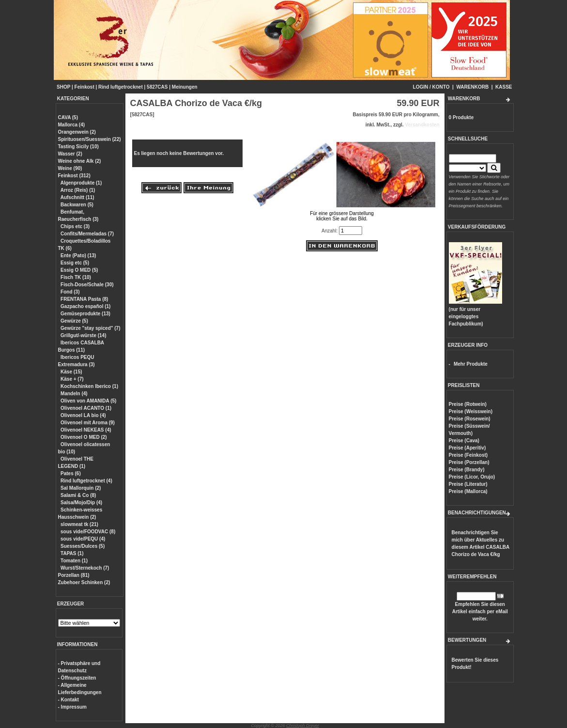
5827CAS (157, 87)
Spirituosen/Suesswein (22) (90, 139)
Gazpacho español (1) (85, 306)
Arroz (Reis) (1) (78, 190)
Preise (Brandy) (467, 470)
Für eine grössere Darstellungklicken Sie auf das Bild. (342, 213)
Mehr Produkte (471, 364)
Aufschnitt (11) (77, 197)
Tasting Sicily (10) (78, 147)
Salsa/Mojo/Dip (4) (81, 503)
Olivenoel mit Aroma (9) (88, 423)
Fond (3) (70, 292)
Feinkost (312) (74, 176)
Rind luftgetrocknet (121, 87)
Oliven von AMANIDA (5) (88, 401)
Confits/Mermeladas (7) (87, 234)
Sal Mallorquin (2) (81, 488)
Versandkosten (422, 125)
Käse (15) (71, 372)
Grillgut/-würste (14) (83, 335)
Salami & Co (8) (78, 495)
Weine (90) (70, 168)
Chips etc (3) (75, 226)
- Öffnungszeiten (77, 678)
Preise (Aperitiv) (467, 448)
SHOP (63, 87)
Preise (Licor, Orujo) (472, 477)
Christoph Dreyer (303, 726)
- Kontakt (69, 700)
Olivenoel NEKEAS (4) (86, 430)
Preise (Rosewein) (470, 419)
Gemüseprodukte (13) (85, 314)
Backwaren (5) (77, 205)
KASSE (504, 87)
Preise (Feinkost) (468, 455)
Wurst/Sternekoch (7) (85, 568)
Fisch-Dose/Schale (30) (87, 285)
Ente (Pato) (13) (78, 256)
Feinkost (84, 87)
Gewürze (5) (74, 321)
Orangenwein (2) (77, 132)
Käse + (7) (72, 379)
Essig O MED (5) (79, 270)
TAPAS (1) (72, 553)
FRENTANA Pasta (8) (84, 299)
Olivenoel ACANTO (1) (86, 408)
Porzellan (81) (74, 575)
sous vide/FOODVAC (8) (88, 532)
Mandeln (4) (74, 394)
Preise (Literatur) (468, 484)
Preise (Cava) (464, 441)
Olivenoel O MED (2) (84, 437)
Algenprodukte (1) (81, 183)
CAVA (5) (68, 117)
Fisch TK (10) (76, 277)
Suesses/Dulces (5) (83, 546)
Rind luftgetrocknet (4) (86, 481)
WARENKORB (472, 87)
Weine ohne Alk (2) (80, 161)
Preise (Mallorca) (468, 491)
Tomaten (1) (74, 561)
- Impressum (72, 707)
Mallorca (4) (72, 125)
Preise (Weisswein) (471, 411)
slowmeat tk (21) (79, 524)
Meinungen (185, 87)
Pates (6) (71, 473)
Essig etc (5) (75, 263)
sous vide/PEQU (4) (83, 539)
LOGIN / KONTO (431, 87)
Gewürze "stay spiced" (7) (90, 328)
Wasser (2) (70, 154)
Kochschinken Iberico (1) (89, 386)
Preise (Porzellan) (469, 462)
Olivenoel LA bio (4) (83, 415)
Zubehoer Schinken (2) (84, 582)
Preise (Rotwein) (468, 404)
